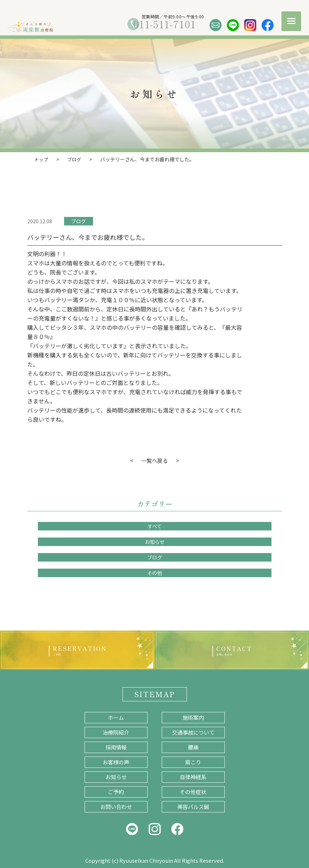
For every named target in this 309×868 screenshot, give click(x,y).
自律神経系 (193, 777)
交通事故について (193, 732)
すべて (155, 526)
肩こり (193, 762)
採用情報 (116, 747)
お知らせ (155, 541)
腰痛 (193, 747)
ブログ (79, 221)
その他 (155, 573)
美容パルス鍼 (193, 806)
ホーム (116, 717)
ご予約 (116, 791)
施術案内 (193, 717)
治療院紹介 (116, 732)
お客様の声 (116, 762)
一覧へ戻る (155, 460)
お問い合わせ (116, 806)
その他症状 (193, 791)
